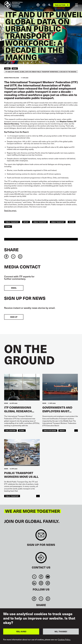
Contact (41, 559)
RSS (48, 583)
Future (72, 222)
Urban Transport (58, 222)
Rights (62, 430)
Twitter (34, 577)
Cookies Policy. (64, 641)
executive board (50, 430)
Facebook (41, 577)
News (15, 68)
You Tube (48, 577)
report (26, 222)
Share (11, 250)
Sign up (14, 317)
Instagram (41, 583)
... (76, 430)
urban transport (40, 222)
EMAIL (14, 288)
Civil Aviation (10, 430)
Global (8, 227)
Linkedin (34, 583)
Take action (60, 5)
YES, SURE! (21, 633)
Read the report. (10, 210)
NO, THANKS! (61, 633)
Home (7, 68)
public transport (12, 222)
